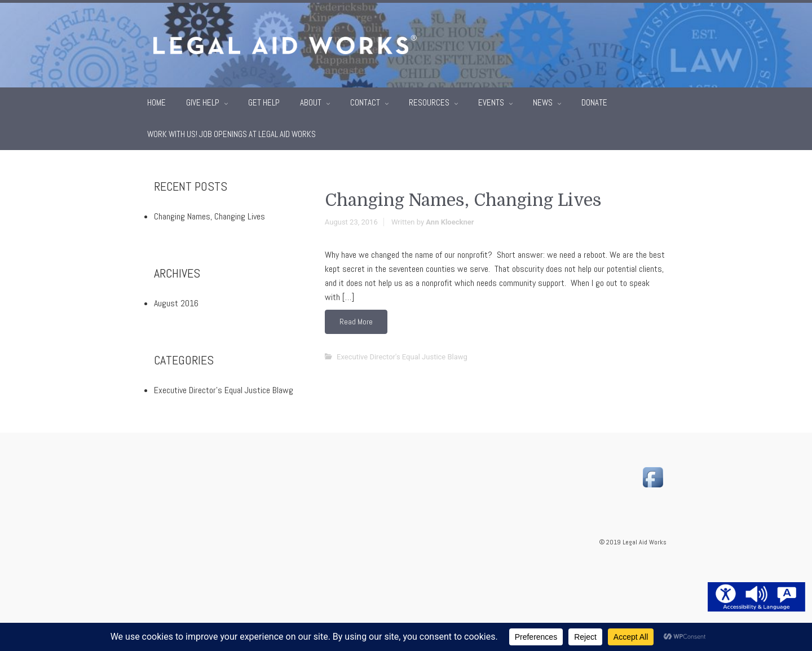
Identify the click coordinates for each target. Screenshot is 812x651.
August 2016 (176, 300)
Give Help (204, 100)
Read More (356, 319)
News (544, 100)
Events (492, 100)
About (312, 100)
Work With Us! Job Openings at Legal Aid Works (231, 131)
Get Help (264, 100)
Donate (594, 100)
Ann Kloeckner (450, 219)
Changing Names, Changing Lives (463, 197)
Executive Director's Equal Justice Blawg (402, 354)
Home (156, 100)
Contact (366, 100)
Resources (430, 100)
